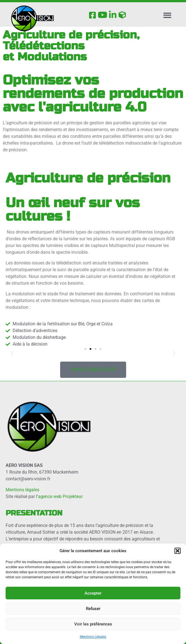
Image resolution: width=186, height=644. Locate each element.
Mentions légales (22, 490)
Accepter (93, 593)
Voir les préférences (93, 624)
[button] (178, 551)
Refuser (93, 609)
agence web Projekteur (60, 496)
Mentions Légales (93, 637)
